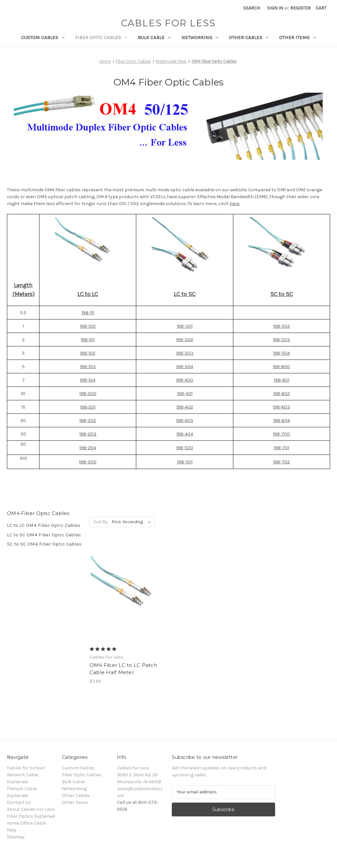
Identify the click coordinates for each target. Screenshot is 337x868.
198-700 (281, 434)
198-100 (88, 326)
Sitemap (16, 837)
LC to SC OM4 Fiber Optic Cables (44, 535)
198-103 (88, 367)
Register (300, 8)
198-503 (281, 340)
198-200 (88, 394)
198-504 (282, 353)
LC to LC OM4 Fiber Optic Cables (44, 525)
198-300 (88, 462)
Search (252, 8)
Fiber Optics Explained (31, 816)
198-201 (88, 407)
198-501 (185, 462)
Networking (200, 37)
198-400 (185, 380)
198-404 (185, 434)
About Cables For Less (31, 809)
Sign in (275, 8)
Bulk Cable (154, 37)
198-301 (185, 326)
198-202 (88, 421)
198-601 (282, 380)
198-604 (282, 421)
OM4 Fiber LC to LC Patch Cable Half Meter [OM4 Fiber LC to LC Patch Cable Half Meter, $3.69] (123, 669)
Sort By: (101, 522)
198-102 (88, 353)
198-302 (185, 340)
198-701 (282, 448)
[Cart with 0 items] (321, 8)
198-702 (282, 462)
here (234, 204)
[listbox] (133, 522)
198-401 (185, 394)
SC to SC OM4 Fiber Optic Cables (44, 544)
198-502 (282, 326)
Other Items (298, 37)
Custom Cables (43, 37)
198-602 (282, 394)
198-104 (88, 380)
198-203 (88, 434)
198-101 (88, 340)
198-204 (88, 448)
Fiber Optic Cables (101, 37)
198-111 (88, 313)
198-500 (185, 448)
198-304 (185, 367)
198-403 (185, 421)
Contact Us (19, 802)
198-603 (281, 407)
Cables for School (26, 768)
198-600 (281, 367)
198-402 (185, 407)
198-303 (185, 353)
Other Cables (249, 37)
